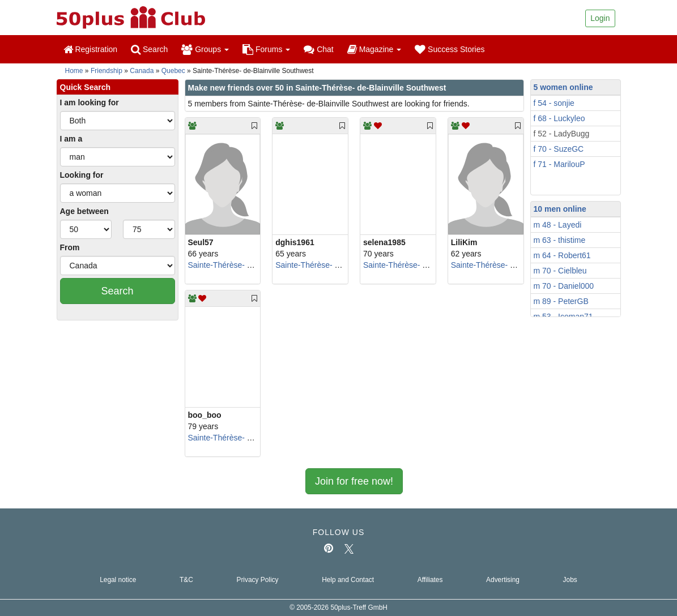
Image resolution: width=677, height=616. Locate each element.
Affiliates (430, 580)
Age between (84, 211)
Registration (91, 49)
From (70, 247)
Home (74, 71)
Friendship (107, 71)
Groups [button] (205, 49)
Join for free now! (354, 481)
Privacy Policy (257, 580)
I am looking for (90, 102)
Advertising (503, 580)
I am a (71, 139)
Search (149, 49)
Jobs (570, 580)
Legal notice (118, 580)
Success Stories (450, 49)
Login (600, 18)
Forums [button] (266, 49)
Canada (142, 71)
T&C (186, 580)
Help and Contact (348, 580)
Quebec (173, 71)
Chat (318, 49)
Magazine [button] (374, 49)
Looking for (82, 175)
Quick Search (86, 87)
